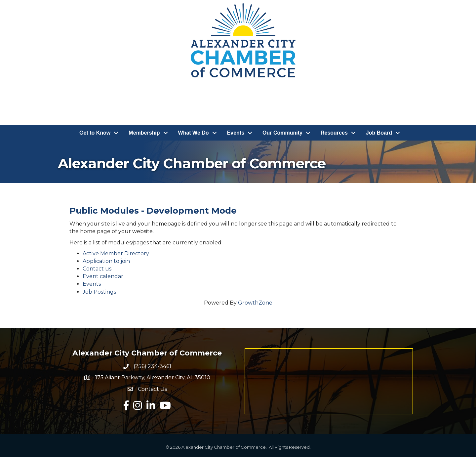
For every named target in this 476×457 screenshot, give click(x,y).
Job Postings (99, 292)
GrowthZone (255, 303)
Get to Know (95, 133)
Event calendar (103, 276)
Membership (144, 133)
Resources (334, 133)
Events (236, 133)
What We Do (194, 133)
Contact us (97, 269)
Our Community (282, 133)
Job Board (379, 133)
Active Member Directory (116, 253)
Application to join (106, 261)
